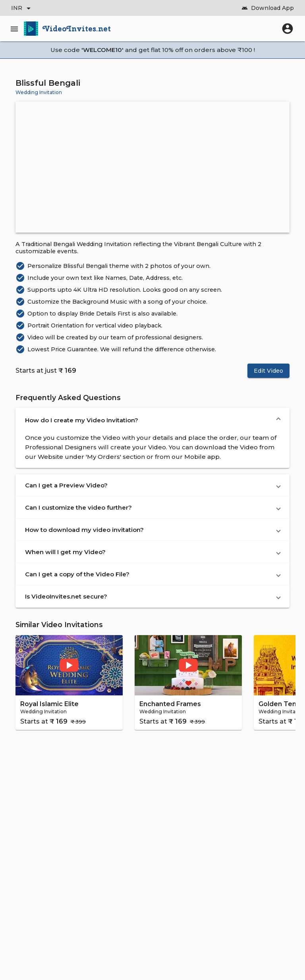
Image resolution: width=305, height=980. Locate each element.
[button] (152, 420)
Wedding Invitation (39, 92)
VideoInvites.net (77, 29)
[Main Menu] (16, 29)
